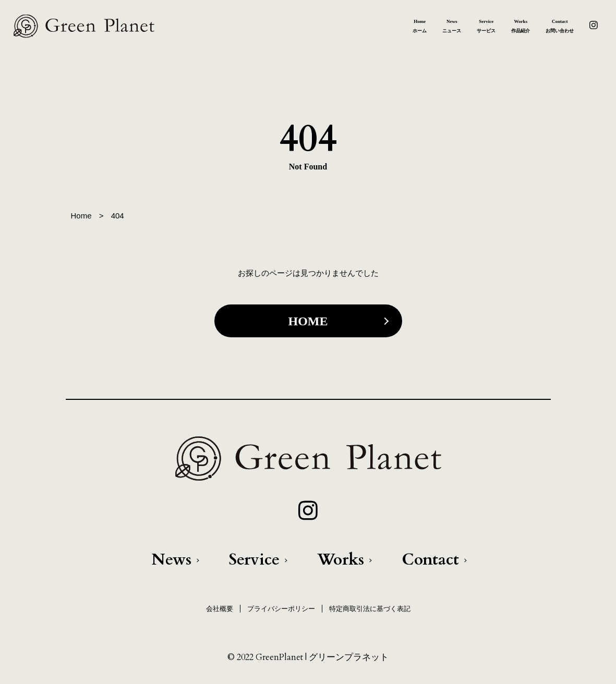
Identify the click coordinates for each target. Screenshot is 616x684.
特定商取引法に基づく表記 (370, 609)
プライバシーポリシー (281, 609)
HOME (308, 321)
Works (341, 560)
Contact (430, 560)
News (171, 560)
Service (254, 560)
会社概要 (220, 609)
